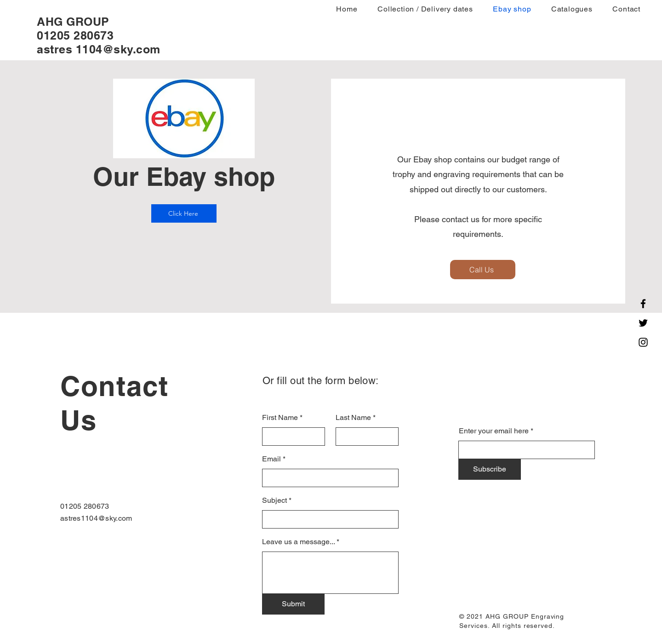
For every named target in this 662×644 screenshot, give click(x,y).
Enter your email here (494, 431)
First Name (280, 418)
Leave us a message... (298, 542)
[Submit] (293, 604)
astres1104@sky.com (96, 518)
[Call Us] (483, 270)
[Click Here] (184, 213)
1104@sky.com (118, 49)
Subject (274, 500)
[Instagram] (643, 342)
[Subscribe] (490, 469)
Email (271, 459)
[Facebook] (643, 304)
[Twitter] (643, 323)
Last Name (353, 418)
